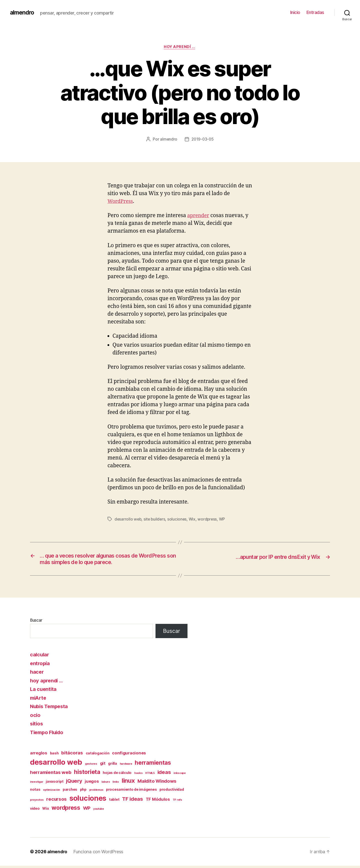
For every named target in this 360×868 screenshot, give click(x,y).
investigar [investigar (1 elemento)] (36, 784)
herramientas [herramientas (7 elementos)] (153, 765)
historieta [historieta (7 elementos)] (87, 774)
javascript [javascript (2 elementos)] (54, 783)
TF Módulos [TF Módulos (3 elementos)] (158, 801)
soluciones (178, 520)
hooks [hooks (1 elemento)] (138, 775)
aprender (199, 216)
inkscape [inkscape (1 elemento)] (180, 775)
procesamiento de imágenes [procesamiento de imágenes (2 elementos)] (131, 792)
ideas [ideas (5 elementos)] (164, 774)
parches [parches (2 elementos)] (70, 792)
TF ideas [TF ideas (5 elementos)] (132, 801)
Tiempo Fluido (48, 734)
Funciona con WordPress (99, 854)
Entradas (315, 12)
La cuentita (44, 691)
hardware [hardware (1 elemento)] (126, 766)
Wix (194, 520)
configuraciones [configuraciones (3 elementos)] (129, 755)
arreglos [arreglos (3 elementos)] (39, 755)
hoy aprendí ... (180, 47)
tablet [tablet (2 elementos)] (114, 801)
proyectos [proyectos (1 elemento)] (37, 802)
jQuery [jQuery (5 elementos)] (74, 783)
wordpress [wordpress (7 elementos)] (66, 810)
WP (224, 520)
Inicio (295, 12)
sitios (37, 726)
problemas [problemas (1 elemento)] (96, 792)
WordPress (121, 202)
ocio (35, 717)
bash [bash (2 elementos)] (54, 755)
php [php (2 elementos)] (83, 792)
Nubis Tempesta (50, 708)
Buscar (36, 622)
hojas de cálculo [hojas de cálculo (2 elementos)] (117, 775)
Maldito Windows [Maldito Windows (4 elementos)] (157, 783)
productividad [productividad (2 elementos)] (172, 792)
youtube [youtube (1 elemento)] (99, 811)
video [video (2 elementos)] (35, 811)
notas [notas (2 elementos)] (35, 792)
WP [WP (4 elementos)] (87, 810)
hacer (37, 674)
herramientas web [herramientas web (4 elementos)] (51, 774)
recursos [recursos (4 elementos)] (56, 801)
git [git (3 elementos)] (103, 765)
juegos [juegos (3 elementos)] (92, 783)
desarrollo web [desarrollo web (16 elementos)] (56, 764)
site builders (155, 520)
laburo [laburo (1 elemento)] (106, 784)
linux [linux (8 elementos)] (128, 783)
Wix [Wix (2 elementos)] (45, 811)
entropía (40, 665)
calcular (40, 657)
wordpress (209, 520)
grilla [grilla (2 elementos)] (112, 765)
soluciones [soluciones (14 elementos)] (88, 800)
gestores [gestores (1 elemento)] (91, 766)
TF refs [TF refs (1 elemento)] (177, 802)
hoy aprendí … (47, 683)
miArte (39, 700)
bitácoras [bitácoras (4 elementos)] (72, 755)
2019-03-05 (203, 140)
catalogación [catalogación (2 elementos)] (98, 755)
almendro (23, 13)
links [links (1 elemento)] (116, 784)
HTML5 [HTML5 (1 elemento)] (150, 775)
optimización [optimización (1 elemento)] (51, 792)
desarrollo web (128, 520)
